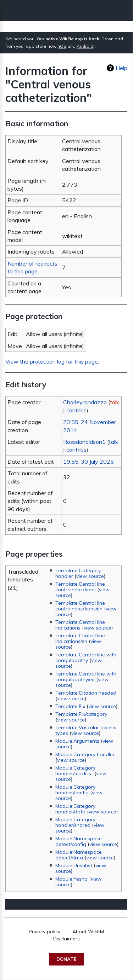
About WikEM (88, 932)
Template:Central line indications (80, 625)
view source (90, 576)
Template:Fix (70, 706)
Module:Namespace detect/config (79, 841)
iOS (63, 46)
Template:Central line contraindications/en (80, 606)
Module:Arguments (77, 741)
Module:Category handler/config (75, 790)
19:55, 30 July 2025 (88, 462)
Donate (66, 959)
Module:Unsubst (74, 865)
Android (85, 46)
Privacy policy (45, 932)
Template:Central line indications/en (80, 638)
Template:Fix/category (81, 714)
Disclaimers (66, 939)
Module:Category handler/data (75, 809)
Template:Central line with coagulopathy (86, 657)
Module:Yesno (71, 879)
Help (121, 68)
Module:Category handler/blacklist (75, 771)
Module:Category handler (85, 754)
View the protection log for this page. (52, 361)
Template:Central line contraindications (80, 587)
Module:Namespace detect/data (79, 855)
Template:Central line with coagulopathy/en (86, 677)
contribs (76, 410)
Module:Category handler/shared (75, 822)
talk (115, 402)
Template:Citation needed (86, 693)
